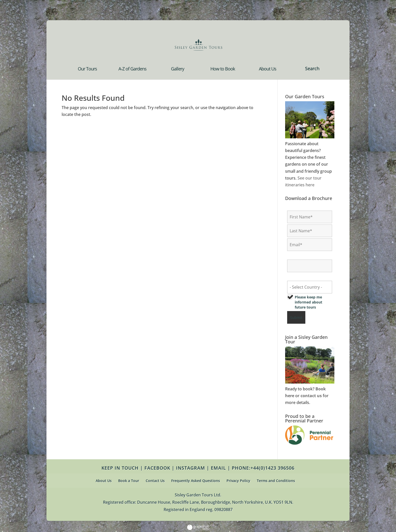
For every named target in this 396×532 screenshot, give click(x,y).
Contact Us (155, 481)
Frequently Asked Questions (196, 481)
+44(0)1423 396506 (273, 468)
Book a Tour (129, 481)
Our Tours (87, 69)
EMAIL (218, 468)
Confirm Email (301, 256)
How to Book (223, 69)
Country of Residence (307, 277)
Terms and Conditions (276, 481)
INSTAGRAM (191, 468)
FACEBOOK (157, 468)
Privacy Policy (238, 481)
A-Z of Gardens (132, 69)
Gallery (178, 69)
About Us (268, 69)
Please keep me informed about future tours (308, 302)
